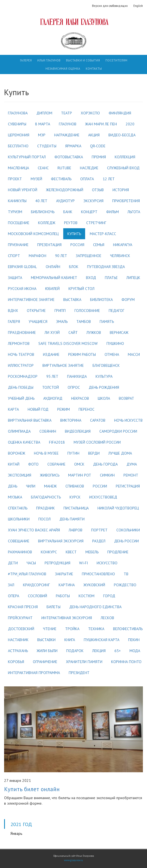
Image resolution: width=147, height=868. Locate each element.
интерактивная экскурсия (67, 618)
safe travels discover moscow (68, 343)
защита (15, 278)
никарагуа (123, 245)
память (107, 322)
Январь (16, 833)
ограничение (45, 662)
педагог (116, 311)
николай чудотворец (118, 508)
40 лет (41, 201)
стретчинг (96, 223)
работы (63, 596)
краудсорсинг (36, 585)
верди (94, 453)
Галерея (26, 60)
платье (111, 278)
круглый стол (81, 289)
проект (15, 179)
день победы (21, 387)
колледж (47, 223)
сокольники (128, 530)
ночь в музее (46, 453)
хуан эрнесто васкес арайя (34, 530)
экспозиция (20, 475)
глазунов (68, 124)
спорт (14, 256)
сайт (73, 332)
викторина (71, 420)
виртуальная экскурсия (61, 541)
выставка (72, 300)
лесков (107, 618)
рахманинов (20, 552)
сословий (38, 596)
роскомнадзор (23, 376)
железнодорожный (65, 190)
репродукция (57, 563)
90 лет (61, 256)
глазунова (18, 113)
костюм (87, 596)
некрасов (80, 398)
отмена (112, 354)
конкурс (49, 552)
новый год (38, 409)
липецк (133, 278)
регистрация (128, 486)
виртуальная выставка (30, 420)
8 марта (43, 124)
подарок (75, 651)
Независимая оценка (63, 69)
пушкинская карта (102, 640)
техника (96, 629)
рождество (125, 585)
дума (132, 464)
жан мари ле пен (101, 124)
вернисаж (119, 332)
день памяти (72, 519)
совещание (19, 541)
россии (100, 486)
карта (13, 409)
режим (64, 409)
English (138, 6)
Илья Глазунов (49, 60)
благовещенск (106, 365)
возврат (126, 398)
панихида (77, 376)
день (13, 486)
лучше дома (120, 453)
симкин (107, 475)
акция (94, 135)
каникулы (17, 201)
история (121, 190)
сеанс (43, 168)
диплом (44, 113)
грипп (60, 311)
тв (126, 574)
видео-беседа (122, 135)
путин (73, 453)
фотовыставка (69, 157)
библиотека (101, 300)
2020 (130, 124)
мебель (92, 552)
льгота (134, 212)
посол (44, 519)
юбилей (52, 289)
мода (135, 651)
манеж (50, 486)
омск (79, 464)
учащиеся (38, 322)
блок (74, 267)
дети (13, 563)
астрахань (18, 651)
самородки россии (118, 431)
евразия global (22, 267)
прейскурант (20, 618)
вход (91, 278)
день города (105, 464)
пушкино (115, 343)
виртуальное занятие (63, 365)
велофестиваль (128, 629)
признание (18, 245)
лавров (76, 530)
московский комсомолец (33, 234)
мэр (42, 135)
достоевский (21, 629)
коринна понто (126, 662)
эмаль (62, 322)
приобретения (126, 201)
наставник (18, 640)
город (109, 596)
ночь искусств (128, 420)
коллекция (125, 157)
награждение (67, 135)
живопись (50, 475)
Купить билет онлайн (32, 789)
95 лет (52, 376)
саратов (98, 420)
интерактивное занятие (31, 300)
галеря (14, 322)
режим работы (82, 354)
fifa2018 (57, 442)
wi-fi (83, 563)
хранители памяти (84, 662)
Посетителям (116, 60)
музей (36, 179)
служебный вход (123, 168)
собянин (48, 431)
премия (99, 157)
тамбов (84, 322)
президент (79, 673)
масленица (18, 168)
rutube (64, 168)
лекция (99, 651)
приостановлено (98, 574)
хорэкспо (90, 113)
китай (14, 464)
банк (68, 212)
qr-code (98, 146)
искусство (107, 563)
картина (67, 585)
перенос (87, 409)
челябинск (120, 256)
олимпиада (19, 431)
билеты (54, 607)
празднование (22, 332)
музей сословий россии (97, 442)
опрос (74, 387)
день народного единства (95, 607)
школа (104, 398)
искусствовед (103, 497)
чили (31, 486)
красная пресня (23, 607)
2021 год (21, 824)
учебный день (21, 398)
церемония (19, 135)
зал (11, 585)
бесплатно (18, 146)
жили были (47, 651)
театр (67, 113)
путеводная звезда (106, 267)
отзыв (98, 190)
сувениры (17, 124)
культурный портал (27, 157)
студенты (47, 146)
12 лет (109, 179)
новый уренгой (23, 190)
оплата (87, 179)
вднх (13, 311)
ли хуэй (52, 332)
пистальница (76, 508)
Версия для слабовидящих (110, 6)
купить (74, 234)
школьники (19, 519)
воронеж (17, 453)
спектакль (18, 508)
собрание (56, 464)
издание (51, 354)
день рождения (104, 387)
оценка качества (24, 442)
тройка (72, 629)
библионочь (43, 212)
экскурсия (93, 201)
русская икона (22, 289)
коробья (16, 662)
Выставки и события (83, 60)
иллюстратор (21, 365)
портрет (99, 530)
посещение (19, 223)
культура (104, 376)
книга (70, 640)
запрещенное (89, 256)
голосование (87, 311)
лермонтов (19, 343)
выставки (46, 640)
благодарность (46, 497)
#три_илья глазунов (27, 574)
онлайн (53, 267)
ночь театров (21, 354)
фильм (113, 212)
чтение (50, 629)
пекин (134, 640)
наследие (89, 168)
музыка (15, 497)
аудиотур (65, 201)
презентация (49, 245)
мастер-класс (103, 234)
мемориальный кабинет (54, 278)
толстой (51, 387)
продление (118, 552)
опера (14, 596)
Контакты (94, 69)
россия (77, 245)
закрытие (64, 574)
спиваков (75, 486)
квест (71, 552)
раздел (99, 541)
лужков (94, 332)
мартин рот (80, 475)
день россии (126, 541)
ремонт (131, 475)
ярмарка (73, 146)
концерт (89, 212)
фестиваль (61, 179)
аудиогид (53, 398)
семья (99, 245)
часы (31, 563)
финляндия (120, 113)
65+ (118, 651)
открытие (36, 311)
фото (33, 464)
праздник (45, 508)
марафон (38, 256)
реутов (71, 223)
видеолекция (78, 431)
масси (134, 354)
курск (75, 497)
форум (128, 300)
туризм (15, 212)
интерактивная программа (34, 673)
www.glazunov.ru (73, 860)
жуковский (94, 585)
